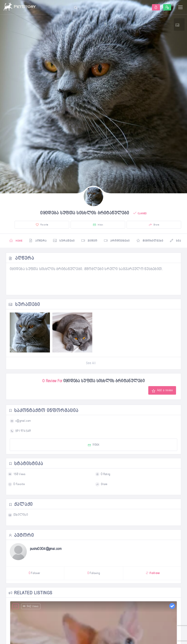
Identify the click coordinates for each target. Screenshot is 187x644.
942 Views (31, 607)
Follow (153, 573)
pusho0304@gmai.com (46, 549)
